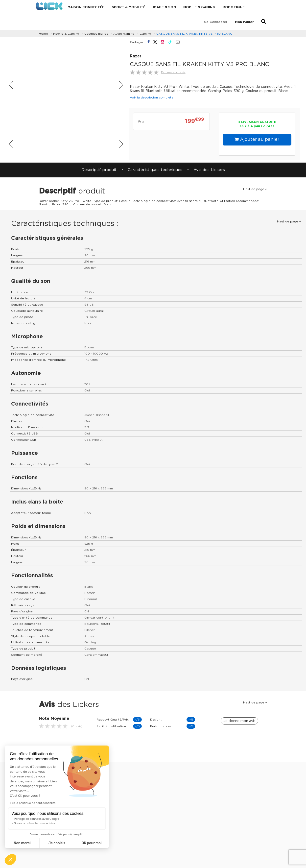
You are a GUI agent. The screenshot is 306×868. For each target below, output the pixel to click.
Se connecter (216, 22)
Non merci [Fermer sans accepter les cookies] (22, 843)
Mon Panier (244, 22)
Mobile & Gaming (199, 7)
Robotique (234, 7)
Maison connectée (86, 7)
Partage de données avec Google (36, 819)
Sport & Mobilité (129, 7)
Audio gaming (124, 34)
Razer (136, 56)
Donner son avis (173, 72)
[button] (10, 860)
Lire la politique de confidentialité (33, 803)
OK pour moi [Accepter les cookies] (92, 843)
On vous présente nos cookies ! (35, 823)
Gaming (145, 34)
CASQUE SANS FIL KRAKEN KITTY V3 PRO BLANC (194, 34)
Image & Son (164, 7)
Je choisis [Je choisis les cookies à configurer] (57, 843)
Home (43, 34)
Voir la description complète (152, 97)
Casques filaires (96, 34)
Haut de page (255, 189)
